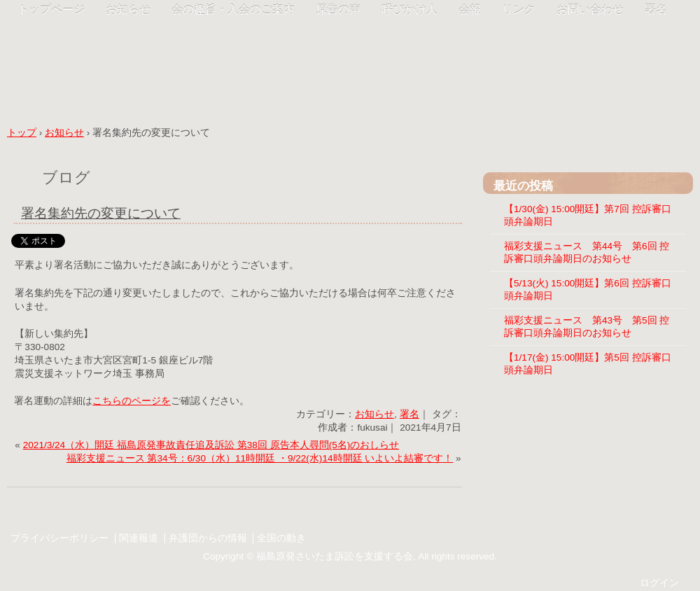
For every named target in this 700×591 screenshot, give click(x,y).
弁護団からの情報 (208, 538)
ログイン (659, 583)
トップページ (51, 9)
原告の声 (338, 9)
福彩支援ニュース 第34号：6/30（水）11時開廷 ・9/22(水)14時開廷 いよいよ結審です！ (260, 458)
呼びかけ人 (409, 9)
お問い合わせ (590, 9)
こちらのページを (132, 401)
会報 (470, 9)
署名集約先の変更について (101, 213)
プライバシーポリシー (59, 538)
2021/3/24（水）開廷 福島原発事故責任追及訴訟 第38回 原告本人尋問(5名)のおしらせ (211, 445)
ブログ (66, 178)
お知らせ (128, 9)
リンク (519, 9)
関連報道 (139, 538)
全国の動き (281, 538)
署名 (656, 9)
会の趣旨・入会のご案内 (233, 9)
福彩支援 (168, 58)
